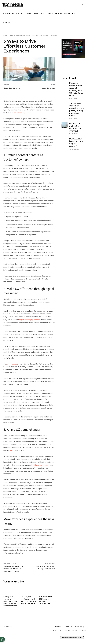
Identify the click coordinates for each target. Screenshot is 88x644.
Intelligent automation (40, 465)
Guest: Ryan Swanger (12, 88)
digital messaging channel (30, 320)
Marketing (39, 14)
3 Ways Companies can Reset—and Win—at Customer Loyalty (14, 569)
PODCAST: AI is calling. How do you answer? (76, 131)
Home (5, 35)
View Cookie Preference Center (72, 638)
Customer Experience (14, 14)
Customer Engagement (16, 35)
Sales (29, 14)
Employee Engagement (66, 14)
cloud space (12, 364)
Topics (7, 23)
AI (11, 450)
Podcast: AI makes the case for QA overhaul (76, 118)
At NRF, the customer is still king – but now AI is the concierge (29, 600)
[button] (83, 5)
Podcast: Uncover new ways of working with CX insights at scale (77, 87)
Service (50, 14)
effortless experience (23, 113)
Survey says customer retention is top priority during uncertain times (10, 601)
